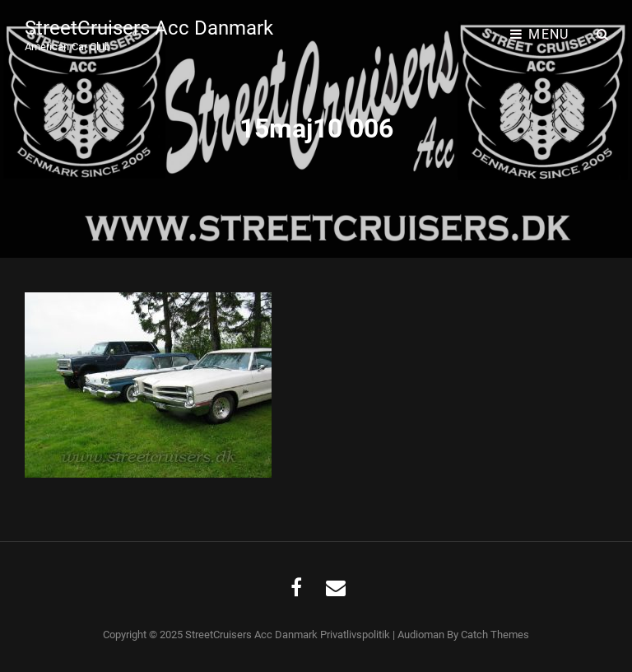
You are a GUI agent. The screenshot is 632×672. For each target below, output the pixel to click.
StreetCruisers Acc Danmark (149, 28)
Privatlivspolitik (355, 635)
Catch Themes (495, 635)
